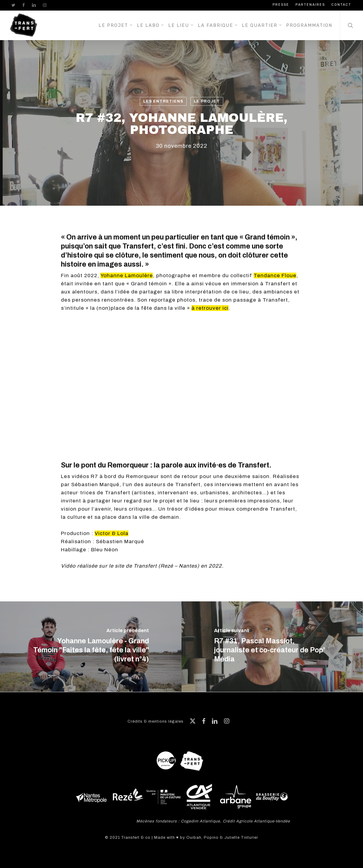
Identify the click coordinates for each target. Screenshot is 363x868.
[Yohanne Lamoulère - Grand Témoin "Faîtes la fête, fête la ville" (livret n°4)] (91, 647)
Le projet (207, 101)
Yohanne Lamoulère (127, 276)
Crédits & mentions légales (156, 721)
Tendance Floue (275, 276)
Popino (211, 838)
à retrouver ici (210, 308)
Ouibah (194, 838)
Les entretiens (163, 101)
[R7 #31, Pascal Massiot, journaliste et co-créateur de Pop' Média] (272, 647)
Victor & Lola (112, 533)
